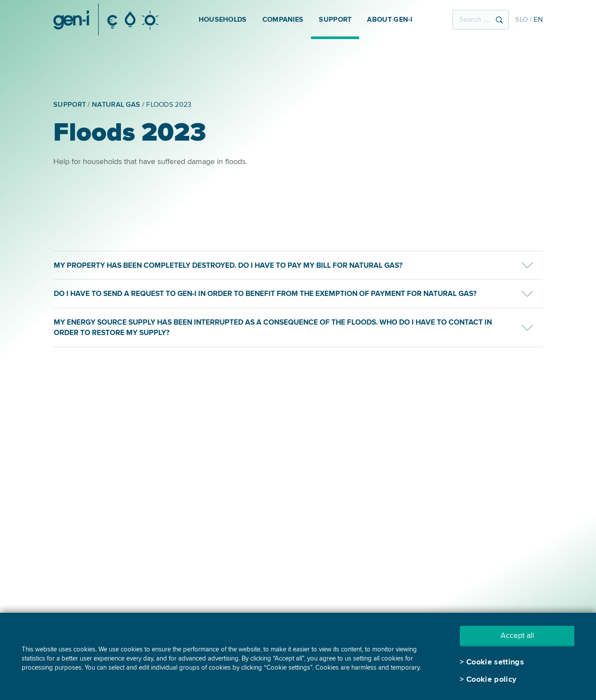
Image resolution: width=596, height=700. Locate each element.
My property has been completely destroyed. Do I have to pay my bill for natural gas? (228, 265)
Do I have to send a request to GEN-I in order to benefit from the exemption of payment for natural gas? (265, 294)
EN (538, 20)
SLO (522, 20)
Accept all (517, 635)
